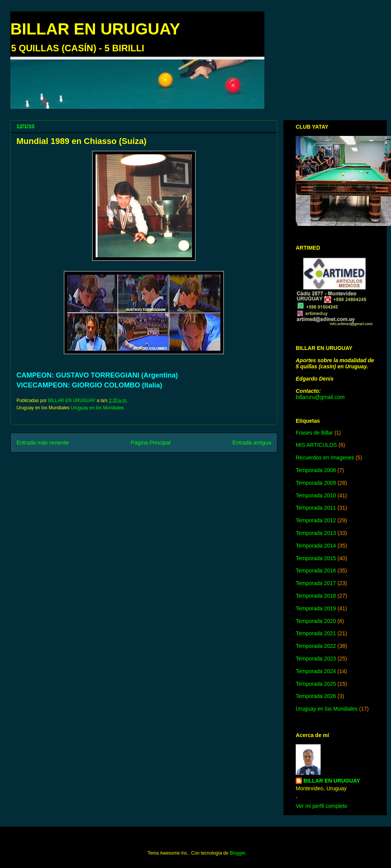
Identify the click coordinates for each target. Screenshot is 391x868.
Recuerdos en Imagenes (325, 458)
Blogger (237, 853)
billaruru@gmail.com (320, 397)
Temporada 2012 (316, 520)
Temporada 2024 (316, 671)
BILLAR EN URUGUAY (95, 29)
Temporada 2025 (316, 684)
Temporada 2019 (316, 608)
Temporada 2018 (316, 596)
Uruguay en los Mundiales (97, 408)
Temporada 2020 (316, 621)
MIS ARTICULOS (316, 445)
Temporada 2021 (316, 633)
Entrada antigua (252, 443)
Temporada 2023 (316, 659)
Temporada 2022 (316, 646)
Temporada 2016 (316, 570)
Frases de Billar (314, 433)
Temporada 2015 (316, 558)
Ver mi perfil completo (322, 806)
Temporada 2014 (316, 546)
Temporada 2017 (316, 583)
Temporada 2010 (316, 495)
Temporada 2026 (316, 696)
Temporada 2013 (316, 533)
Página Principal (151, 443)
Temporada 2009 (316, 483)
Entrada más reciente (43, 443)
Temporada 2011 (316, 508)
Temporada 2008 (316, 470)
